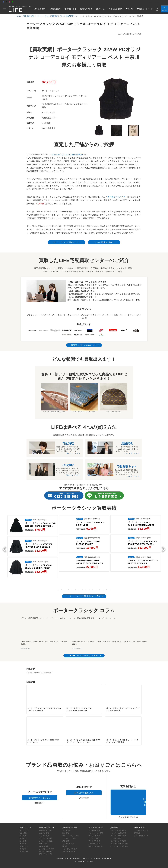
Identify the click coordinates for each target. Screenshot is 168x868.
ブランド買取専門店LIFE (68, 865)
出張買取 (23, 830)
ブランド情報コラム (141, 822)
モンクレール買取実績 (118, 827)
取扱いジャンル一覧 (96, 832)
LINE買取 (23, 819)
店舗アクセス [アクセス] (160, 2)
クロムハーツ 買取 (46, 827)
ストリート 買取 (94, 822)
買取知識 (137, 819)
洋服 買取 (66, 827)
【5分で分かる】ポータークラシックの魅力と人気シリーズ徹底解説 (44, 625)
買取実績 (48, 655)
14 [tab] (103, 572)
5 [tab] (72, 572)
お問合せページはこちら (40, 784)
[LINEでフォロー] (12, 2)
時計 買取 (66, 819)
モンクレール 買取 (46, 838)
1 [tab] (58, 572)
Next (163, 539)
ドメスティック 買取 (96, 819)
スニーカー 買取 (68, 830)
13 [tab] (100, 572)
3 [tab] (65, 572)
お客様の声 (24, 838)
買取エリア (24, 832)
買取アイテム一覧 (69, 838)
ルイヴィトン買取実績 (118, 817)
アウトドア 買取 (94, 827)
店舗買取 (23, 824)
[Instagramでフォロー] (10, 2)
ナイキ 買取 (43, 830)
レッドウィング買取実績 (119, 832)
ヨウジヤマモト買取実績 (119, 830)
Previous (5, 539)
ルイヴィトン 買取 (46, 817)
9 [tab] (86, 572)
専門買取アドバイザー (117, 197)
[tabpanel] (33, 540)
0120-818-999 (128, 788)
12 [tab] (96, 572)
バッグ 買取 (67, 817)
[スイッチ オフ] (157, 9)
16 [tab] (110, 572)
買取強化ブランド (47, 814)
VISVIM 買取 (44, 832)
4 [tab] (69, 572)
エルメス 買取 (44, 819)
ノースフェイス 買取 (47, 835)
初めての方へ (25, 817)
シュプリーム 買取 (46, 824)
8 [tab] (82, 572)
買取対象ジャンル (96, 814)
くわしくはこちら (72, 453)
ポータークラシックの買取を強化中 (67, 154)
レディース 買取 (94, 830)
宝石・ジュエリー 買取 (71, 822)
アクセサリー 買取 (69, 824)
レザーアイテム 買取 (70, 835)
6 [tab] (75, 572)
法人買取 (23, 827)
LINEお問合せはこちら (84, 779)
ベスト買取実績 (35, 655)
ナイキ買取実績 (116, 824)
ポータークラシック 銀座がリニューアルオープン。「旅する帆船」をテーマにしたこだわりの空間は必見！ (110, 625)
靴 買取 (65, 832)
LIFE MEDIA (140, 814)
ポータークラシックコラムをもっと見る (83, 638)
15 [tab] (107, 572)
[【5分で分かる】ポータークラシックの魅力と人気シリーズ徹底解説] (44, 612)
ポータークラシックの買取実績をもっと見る (83, 578)
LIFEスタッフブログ (141, 817)
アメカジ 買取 (94, 824)
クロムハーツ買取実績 (118, 822)
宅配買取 (23, 822)
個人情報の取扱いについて (84, 847)
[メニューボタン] (4, 9)
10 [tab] (89, 572)
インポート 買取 (94, 817)
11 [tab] (93, 572)
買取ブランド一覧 (45, 840)
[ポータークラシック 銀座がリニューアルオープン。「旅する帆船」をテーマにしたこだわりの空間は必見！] (110, 612)
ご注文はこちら (131, 477)
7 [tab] (79, 572)
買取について (26, 814)
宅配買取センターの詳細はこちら (83, 345)
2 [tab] (62, 572)
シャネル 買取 (44, 822)
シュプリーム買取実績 (118, 819)
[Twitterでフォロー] (7, 2)
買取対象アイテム (70, 814)
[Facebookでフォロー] (4, 2)
